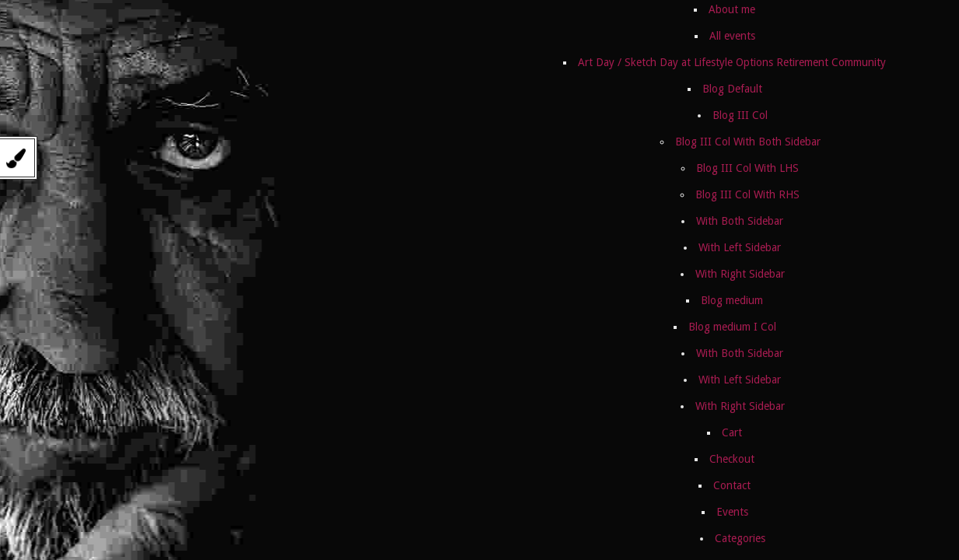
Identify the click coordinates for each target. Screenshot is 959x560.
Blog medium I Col (732, 327)
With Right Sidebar (740, 274)
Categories (740, 538)
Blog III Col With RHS (747, 194)
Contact (732, 485)
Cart (732, 432)
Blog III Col (740, 115)
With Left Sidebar (740, 247)
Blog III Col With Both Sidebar (748, 142)
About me (732, 9)
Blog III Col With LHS (747, 168)
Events (732, 512)
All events (732, 36)
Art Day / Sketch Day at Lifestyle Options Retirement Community (732, 62)
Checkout (732, 459)
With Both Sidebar (740, 221)
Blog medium (732, 300)
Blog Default (732, 89)
